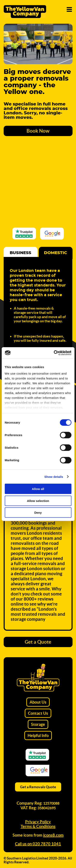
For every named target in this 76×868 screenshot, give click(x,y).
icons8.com (53, 835)
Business (20, 253)
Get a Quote (38, 642)
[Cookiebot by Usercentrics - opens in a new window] (54, 353)
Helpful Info (38, 735)
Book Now (38, 131)
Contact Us (38, 713)
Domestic (56, 253)
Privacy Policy (38, 822)
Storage (38, 724)
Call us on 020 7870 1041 (38, 844)
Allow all (38, 489)
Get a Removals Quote (38, 787)
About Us (38, 702)
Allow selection (38, 501)
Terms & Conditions (38, 826)
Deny (38, 513)
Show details (54, 477)
